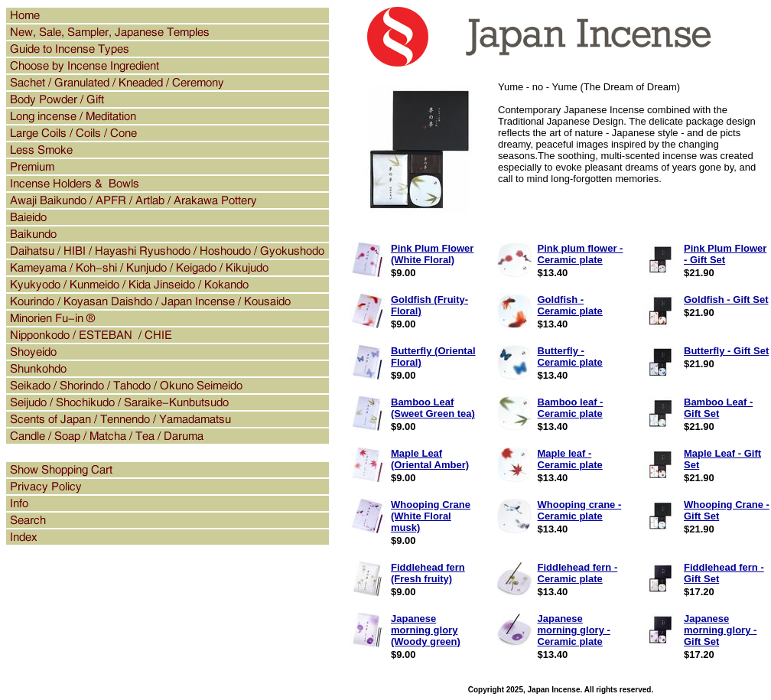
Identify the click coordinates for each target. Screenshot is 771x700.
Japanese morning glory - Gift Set (720, 630)
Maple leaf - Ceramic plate (570, 459)
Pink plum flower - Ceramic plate (581, 254)
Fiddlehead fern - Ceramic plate (578, 573)
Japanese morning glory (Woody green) (426, 630)
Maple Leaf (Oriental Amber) (430, 459)
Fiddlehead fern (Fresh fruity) (428, 573)
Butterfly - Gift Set (726, 351)
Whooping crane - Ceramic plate (580, 510)
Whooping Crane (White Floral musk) (431, 516)
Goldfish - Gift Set (726, 300)
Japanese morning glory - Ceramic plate (574, 630)
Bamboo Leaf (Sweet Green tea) (433, 408)
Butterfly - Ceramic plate (570, 357)
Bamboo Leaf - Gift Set (718, 408)
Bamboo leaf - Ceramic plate (571, 408)
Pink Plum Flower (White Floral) (432, 254)
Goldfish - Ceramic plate (570, 305)
